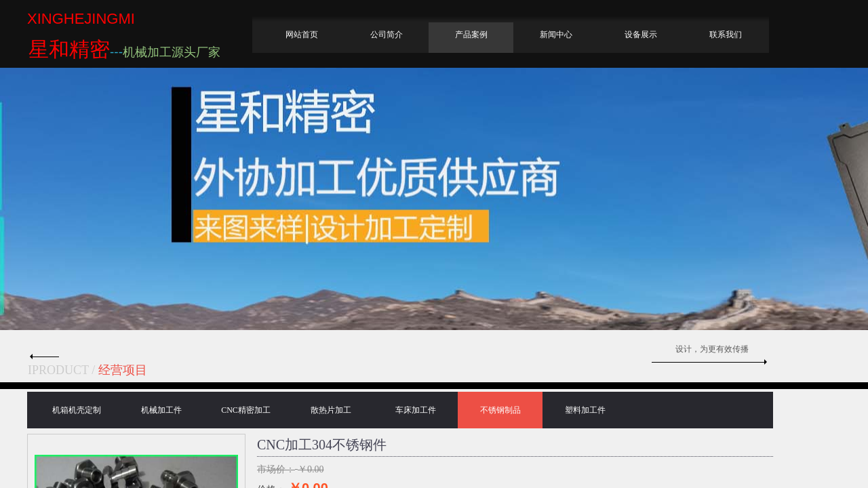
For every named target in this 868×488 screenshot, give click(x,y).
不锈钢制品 (500, 410)
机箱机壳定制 (77, 410)
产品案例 (471, 35)
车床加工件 (416, 410)
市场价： (276, 469)
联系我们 (726, 35)
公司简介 (387, 35)
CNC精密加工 (246, 410)
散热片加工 (331, 410)
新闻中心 (556, 35)
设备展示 (641, 35)
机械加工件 (161, 410)
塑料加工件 (585, 410)
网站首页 (302, 35)
